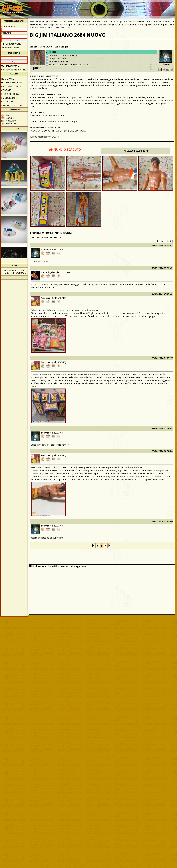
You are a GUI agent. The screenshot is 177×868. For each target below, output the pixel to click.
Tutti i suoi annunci (58, 62)
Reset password (12, 44)
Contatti (7, 90)
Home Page (8, 79)
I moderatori (9, 98)
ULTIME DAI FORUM (12, 82)
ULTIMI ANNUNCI (10, 66)
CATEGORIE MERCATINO (14, 70)
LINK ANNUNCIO (39, 262)
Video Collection (12, 105)
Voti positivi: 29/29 (58, 59)
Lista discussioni (163, 241)
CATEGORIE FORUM (11, 86)
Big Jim (34, 47)
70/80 (49, 47)
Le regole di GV (10, 94)
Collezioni (8, 102)
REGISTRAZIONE (10, 48)
